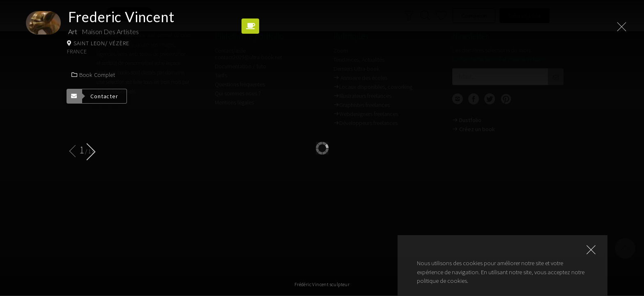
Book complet (93, 75)
